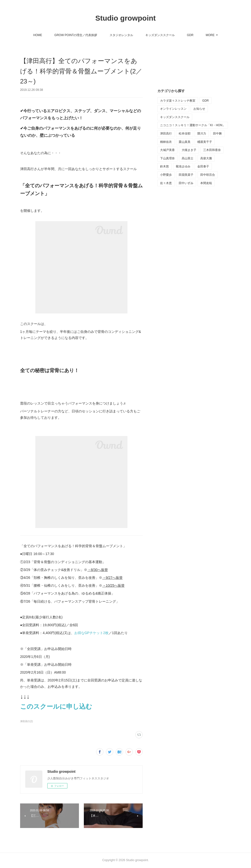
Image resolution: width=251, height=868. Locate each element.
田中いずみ (186, 183)
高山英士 (188, 158)
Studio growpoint (126, 18)
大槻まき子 (189, 150)
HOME (38, 35)
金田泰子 (203, 166)
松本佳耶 (185, 134)
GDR (190, 35)
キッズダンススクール (160, 35)
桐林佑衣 (166, 142)
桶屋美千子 (205, 142)
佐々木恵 (166, 183)
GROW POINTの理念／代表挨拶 (76, 35)
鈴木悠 (164, 166)
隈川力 (202, 134)
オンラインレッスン (173, 109)
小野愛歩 (166, 175)
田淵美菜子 (186, 175)
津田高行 (166, 134)
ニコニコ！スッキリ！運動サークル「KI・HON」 (193, 125)
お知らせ (199, 109)
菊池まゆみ (183, 166)
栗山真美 (185, 142)
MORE (210, 35)
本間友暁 (206, 183)
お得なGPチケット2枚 (91, 633)
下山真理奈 (167, 158)
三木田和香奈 (212, 150)
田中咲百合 (208, 175)
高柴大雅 (206, 158)
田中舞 (217, 134)
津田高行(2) (26, 721)
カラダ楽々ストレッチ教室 (178, 101)
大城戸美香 (167, 150)
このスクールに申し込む (57, 706)
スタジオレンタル (121, 35)
